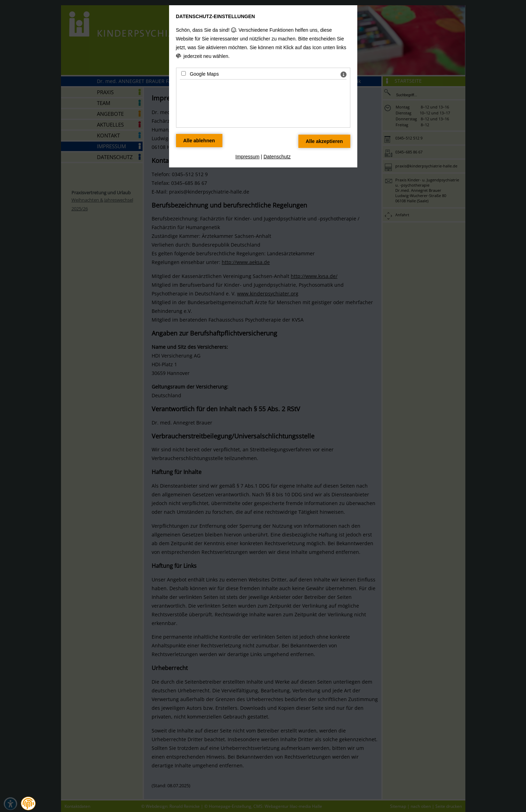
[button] (28, 804)
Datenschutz (277, 157)
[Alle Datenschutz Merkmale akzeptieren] (324, 141)
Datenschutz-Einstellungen (216, 16)
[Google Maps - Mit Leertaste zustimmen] (184, 73)
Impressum (247, 157)
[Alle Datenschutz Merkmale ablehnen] (199, 141)
